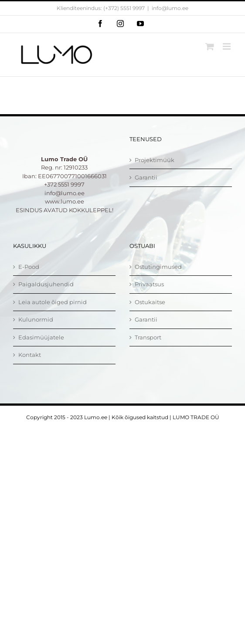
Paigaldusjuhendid (46, 284)
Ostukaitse (150, 302)
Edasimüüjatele (41, 337)
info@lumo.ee (170, 8)
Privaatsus (149, 284)
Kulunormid (36, 319)
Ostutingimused (158, 267)
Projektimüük (155, 160)
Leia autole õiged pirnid (53, 302)
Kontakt (30, 355)
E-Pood (29, 267)
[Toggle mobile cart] (210, 46)
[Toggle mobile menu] (227, 46)
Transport (148, 337)
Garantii (146, 177)
